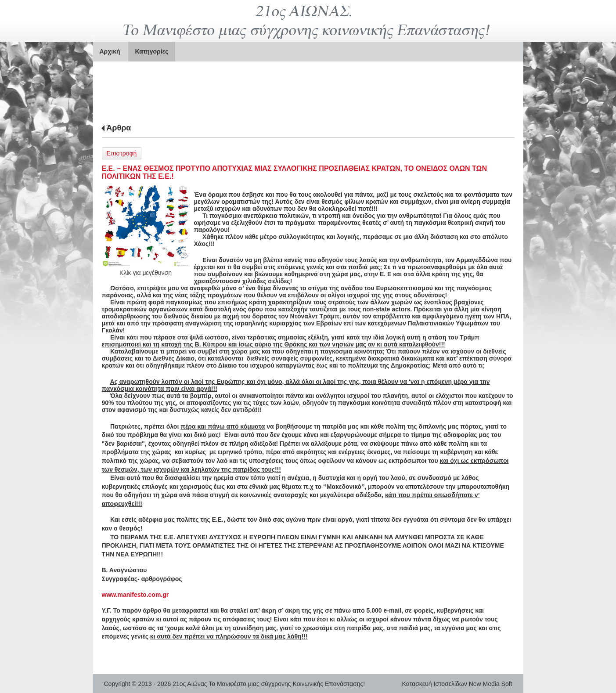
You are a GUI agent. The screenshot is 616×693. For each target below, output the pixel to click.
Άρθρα (119, 128)
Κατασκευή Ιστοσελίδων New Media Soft (457, 684)
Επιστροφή (122, 153)
